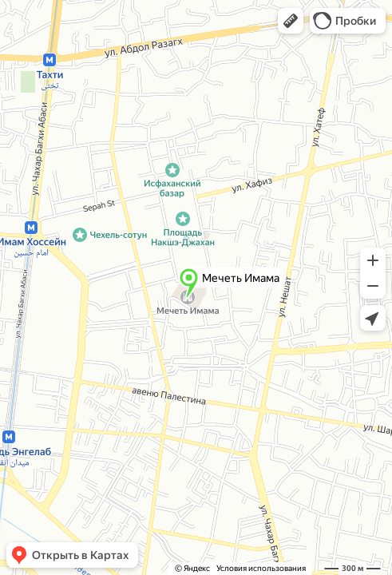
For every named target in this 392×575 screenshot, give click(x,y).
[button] (291, 21)
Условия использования (261, 568)
